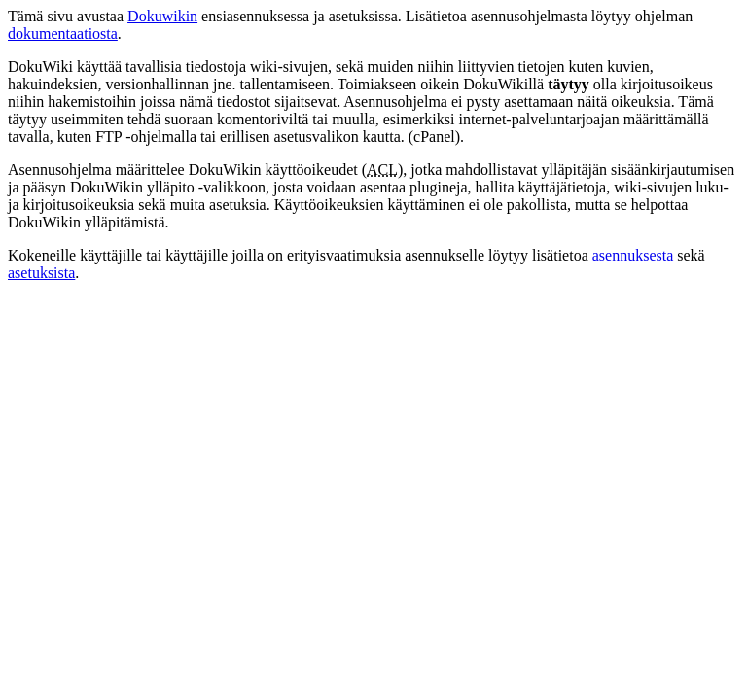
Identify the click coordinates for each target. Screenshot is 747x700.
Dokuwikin (162, 16)
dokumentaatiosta (63, 34)
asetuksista (41, 273)
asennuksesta (633, 255)
